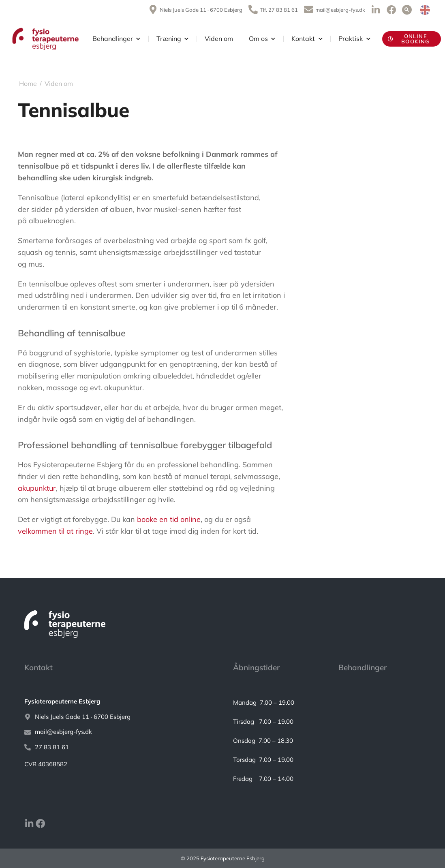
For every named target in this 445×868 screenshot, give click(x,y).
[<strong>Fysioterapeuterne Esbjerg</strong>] (117, 702)
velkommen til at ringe (55, 531)
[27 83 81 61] (117, 747)
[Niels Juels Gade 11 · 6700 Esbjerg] (117, 717)
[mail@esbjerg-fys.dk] (117, 732)
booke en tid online (169, 519)
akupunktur (37, 488)
